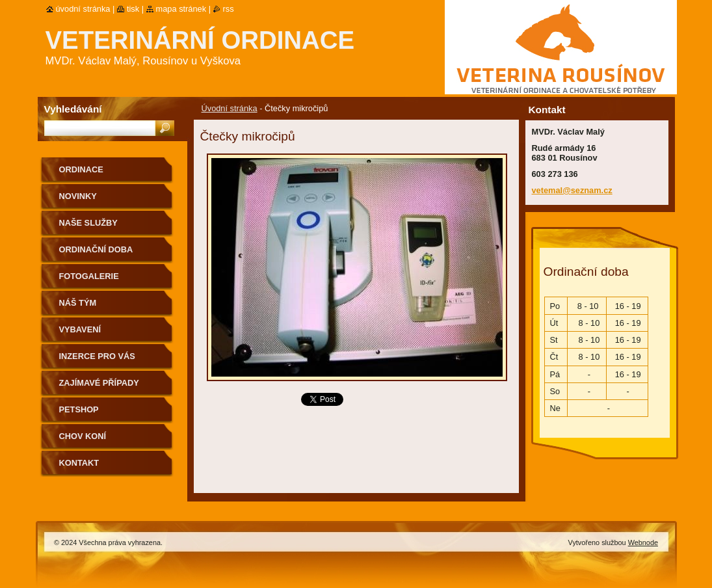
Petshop (79, 409)
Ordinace (81, 169)
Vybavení (80, 329)
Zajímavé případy (99, 383)
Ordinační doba (96, 249)
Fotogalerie (89, 276)
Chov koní (83, 436)
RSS (229, 9)
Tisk (133, 9)
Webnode (643, 542)
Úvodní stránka (230, 108)
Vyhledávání (73, 109)
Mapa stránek (181, 9)
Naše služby (88, 223)
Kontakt (79, 463)
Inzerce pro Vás (97, 356)
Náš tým (78, 303)
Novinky (78, 196)
